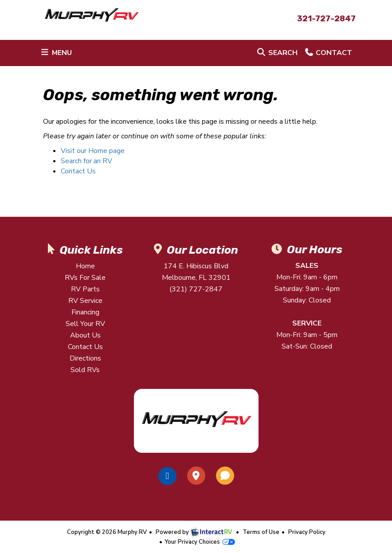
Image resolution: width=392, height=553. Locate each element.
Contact (328, 55)
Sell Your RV (85, 324)
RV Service (85, 301)
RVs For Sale (85, 278)
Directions (85, 358)
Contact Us (78, 171)
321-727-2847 (326, 19)
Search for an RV (86, 161)
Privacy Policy (307, 532)
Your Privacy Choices (200, 542)
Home (85, 266)
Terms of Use (261, 532)
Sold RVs (85, 370)
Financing (85, 312)
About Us (85, 335)
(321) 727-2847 (196, 289)
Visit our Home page (93, 151)
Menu (57, 55)
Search (277, 55)
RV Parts (85, 289)
